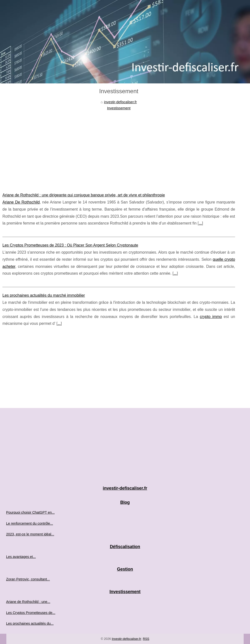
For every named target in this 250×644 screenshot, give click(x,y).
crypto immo (211, 317)
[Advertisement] (119, 148)
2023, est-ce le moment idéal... (30, 534)
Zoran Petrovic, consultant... (28, 579)
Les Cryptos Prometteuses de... (31, 613)
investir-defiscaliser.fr (120, 102)
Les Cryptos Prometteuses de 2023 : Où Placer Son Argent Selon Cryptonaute (70, 245)
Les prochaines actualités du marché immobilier (44, 295)
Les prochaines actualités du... (30, 623)
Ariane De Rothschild (21, 202)
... (200, 223)
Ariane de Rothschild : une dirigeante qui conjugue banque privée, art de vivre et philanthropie (84, 195)
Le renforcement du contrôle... (30, 523)
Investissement (119, 108)
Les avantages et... (21, 557)
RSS (146, 639)
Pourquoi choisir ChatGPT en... (30, 512)
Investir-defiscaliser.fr (126, 639)
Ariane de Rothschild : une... (28, 602)
